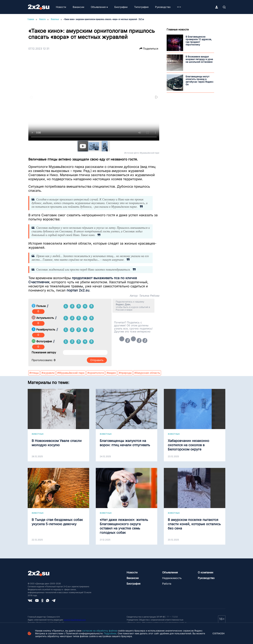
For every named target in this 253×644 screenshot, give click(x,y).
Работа (167, 584)
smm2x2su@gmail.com (75, 620)
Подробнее (110, 633)
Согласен (218, 633)
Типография (141, 7)
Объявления (98, 7)
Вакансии (78, 7)
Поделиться (149, 49)
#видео (111, 373)
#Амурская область (147, 373)
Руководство (163, 7)
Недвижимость (172, 578)
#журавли (48, 373)
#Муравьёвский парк (71, 373)
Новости (61, 7)
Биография (134, 584)
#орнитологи (96, 373)
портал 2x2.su (78, 290)
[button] (156, 97)
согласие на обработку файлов (100, 631)
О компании (205, 572)
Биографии (121, 7)
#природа (125, 373)
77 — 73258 (172, 617)
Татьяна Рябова (149, 296)
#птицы (34, 373)
